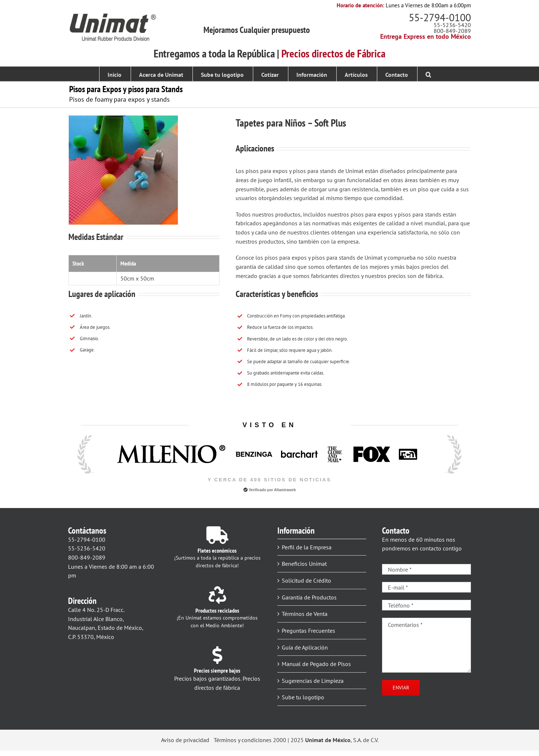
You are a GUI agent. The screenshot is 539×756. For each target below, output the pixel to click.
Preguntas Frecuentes (308, 631)
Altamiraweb (285, 490)
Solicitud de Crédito (306, 580)
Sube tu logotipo (303, 697)
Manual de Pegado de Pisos (316, 664)
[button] (428, 74)
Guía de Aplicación (305, 647)
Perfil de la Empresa (307, 547)
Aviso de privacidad (185, 740)
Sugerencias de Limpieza (313, 681)
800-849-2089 (452, 31)
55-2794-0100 (440, 17)
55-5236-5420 (452, 25)
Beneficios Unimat (304, 564)
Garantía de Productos (309, 597)
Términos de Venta (305, 614)
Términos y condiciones (243, 740)
